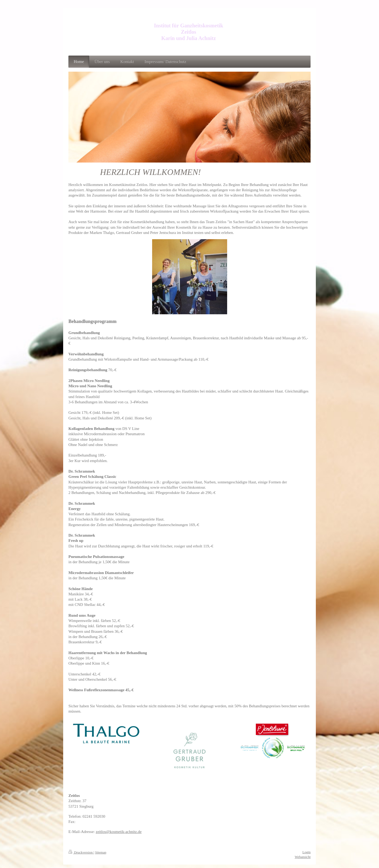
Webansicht (303, 857)
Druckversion (81, 852)
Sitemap (101, 852)
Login (306, 852)
